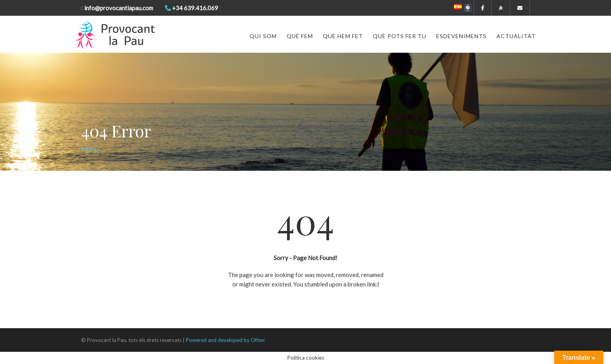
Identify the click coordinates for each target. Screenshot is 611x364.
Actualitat (516, 36)
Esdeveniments (461, 36)
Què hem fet (343, 36)
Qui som (263, 36)
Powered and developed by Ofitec (225, 340)
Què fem (300, 36)
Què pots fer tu (400, 36)
